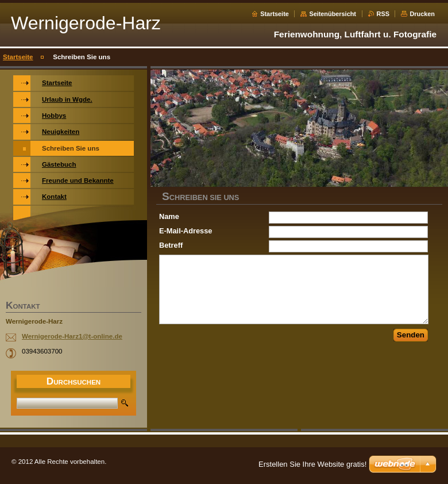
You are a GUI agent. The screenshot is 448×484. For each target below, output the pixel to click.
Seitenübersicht (333, 14)
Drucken (422, 14)
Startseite (275, 14)
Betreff (171, 245)
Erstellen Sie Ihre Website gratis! (312, 464)
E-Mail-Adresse (186, 231)
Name (169, 216)
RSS (383, 14)
